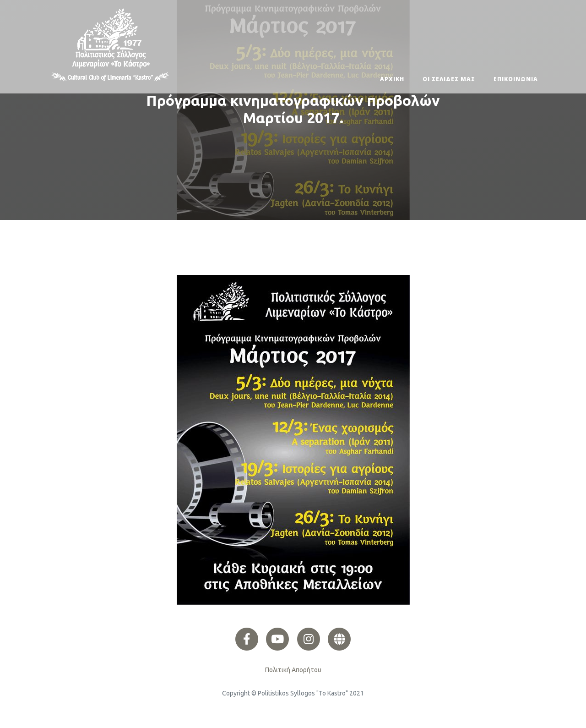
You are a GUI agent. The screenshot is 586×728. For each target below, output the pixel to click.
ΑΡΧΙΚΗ (392, 79)
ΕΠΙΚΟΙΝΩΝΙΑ (516, 79)
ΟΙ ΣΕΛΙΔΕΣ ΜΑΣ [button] (449, 79)
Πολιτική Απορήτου (293, 670)
